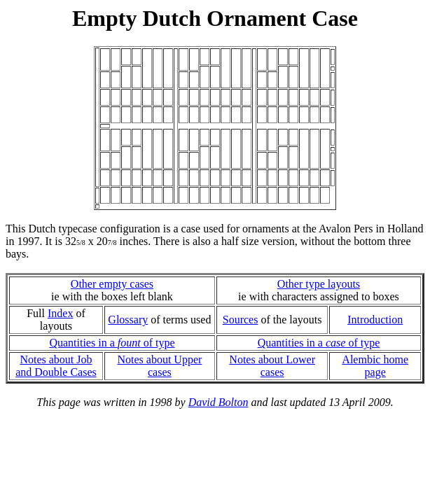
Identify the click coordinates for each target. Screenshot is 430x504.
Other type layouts (319, 284)
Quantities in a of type (112, 343)
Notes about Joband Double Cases (56, 366)
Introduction (375, 320)
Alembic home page (375, 366)
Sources (241, 320)
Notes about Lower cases (272, 366)
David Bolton (219, 402)
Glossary (128, 320)
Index (60, 313)
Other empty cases (112, 284)
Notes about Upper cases (159, 366)
